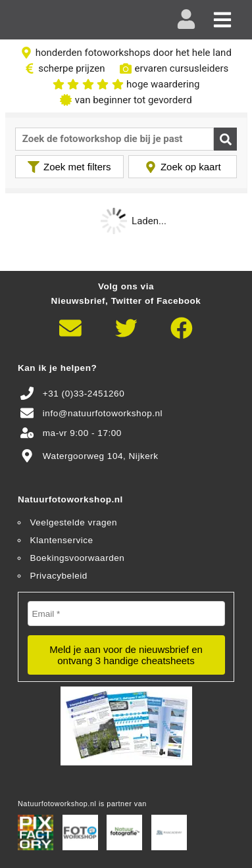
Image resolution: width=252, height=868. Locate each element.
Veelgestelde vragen (74, 522)
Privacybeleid (59, 576)
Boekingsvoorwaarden (78, 558)
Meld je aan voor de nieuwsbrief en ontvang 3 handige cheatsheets (126, 655)
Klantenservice (62, 540)
